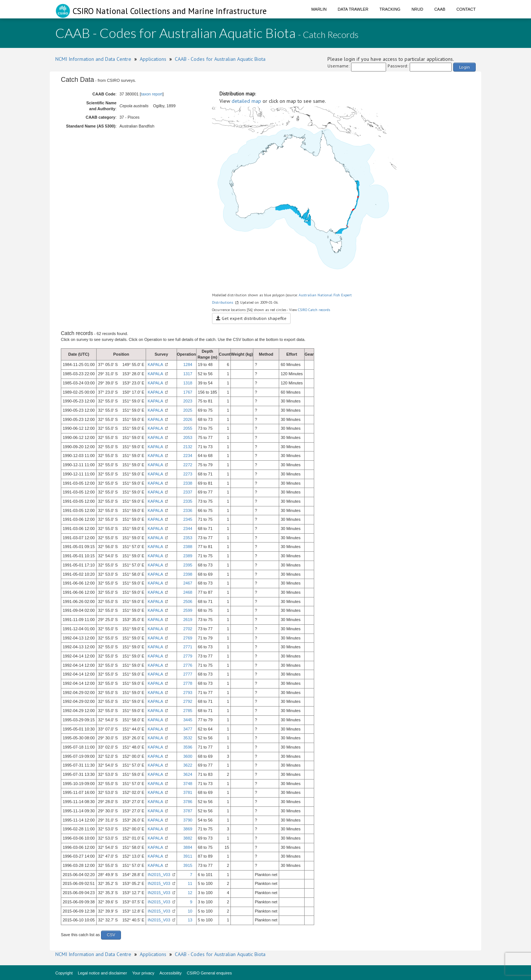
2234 (188, 456)
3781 (188, 792)
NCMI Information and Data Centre (93, 59)
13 (190, 920)
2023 (188, 401)
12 (190, 893)
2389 (188, 556)
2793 (188, 693)
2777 (188, 674)
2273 (188, 474)
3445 (188, 720)
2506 (188, 601)
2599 (188, 610)
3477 (188, 729)
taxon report (152, 94)
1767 (188, 392)
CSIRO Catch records (314, 310)
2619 (188, 620)
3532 (188, 738)
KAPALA (155, 365)
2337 (188, 492)
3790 (188, 820)
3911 (188, 856)
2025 (188, 410)
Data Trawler (353, 9)
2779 (188, 656)
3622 (188, 765)
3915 (188, 865)
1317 (188, 374)
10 (190, 911)
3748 (188, 784)
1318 (188, 383)
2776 (188, 665)
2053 (188, 437)
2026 (188, 419)
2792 (188, 701)
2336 (188, 510)
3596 (188, 747)
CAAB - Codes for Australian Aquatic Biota (220, 59)
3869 (188, 829)
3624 (188, 774)
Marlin (319, 9)
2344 (188, 529)
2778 (188, 683)
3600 (188, 756)
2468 (188, 592)
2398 (188, 574)
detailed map (246, 101)
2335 (188, 501)
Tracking (390, 9)
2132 (188, 447)
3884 (188, 847)
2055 (188, 428)
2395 (188, 565)
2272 (188, 465)
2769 (188, 638)
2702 (188, 629)
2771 (188, 647)
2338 (188, 483)
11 (190, 883)
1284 (188, 365)
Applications (153, 59)
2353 (188, 538)
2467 (188, 583)
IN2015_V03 (159, 875)
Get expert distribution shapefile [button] (251, 318)
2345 (188, 519)
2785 (188, 711)
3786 (188, 802)
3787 (188, 811)
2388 (188, 547)
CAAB (440, 9)
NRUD (417, 9)
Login (464, 67)
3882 (188, 838)
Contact (466, 9)
